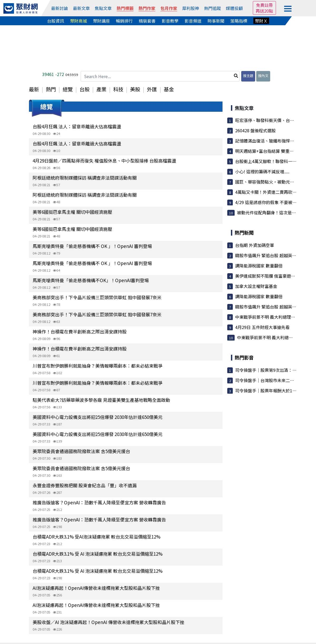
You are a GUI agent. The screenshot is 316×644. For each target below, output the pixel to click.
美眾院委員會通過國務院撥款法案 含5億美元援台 (81, 451)
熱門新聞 (244, 232)
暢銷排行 (124, 21)
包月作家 (169, 8)
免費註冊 (264, 5)
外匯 (152, 89)
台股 (85, 89)
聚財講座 (101, 21)
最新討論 (60, 8)
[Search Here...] (160, 76)
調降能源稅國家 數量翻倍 (259, 266)
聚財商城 (78, 21)
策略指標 (239, 21)
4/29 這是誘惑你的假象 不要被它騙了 (270, 202)
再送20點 (264, 11)
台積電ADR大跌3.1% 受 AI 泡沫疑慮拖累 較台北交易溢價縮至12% (98, 554)
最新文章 (81, 8)
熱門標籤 (125, 8)
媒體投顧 (234, 8)
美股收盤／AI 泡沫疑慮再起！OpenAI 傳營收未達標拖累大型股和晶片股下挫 (108, 622)
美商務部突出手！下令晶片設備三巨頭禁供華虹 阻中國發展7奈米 (97, 297)
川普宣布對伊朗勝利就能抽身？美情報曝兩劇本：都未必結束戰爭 (98, 366)
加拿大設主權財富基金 (256, 286)
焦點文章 (103, 8)
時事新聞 (216, 21)
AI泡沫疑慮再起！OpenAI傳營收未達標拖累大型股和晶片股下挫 (96, 588)
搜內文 (263, 76)
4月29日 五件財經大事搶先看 (262, 327)
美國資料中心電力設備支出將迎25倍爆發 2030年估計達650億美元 (98, 417)
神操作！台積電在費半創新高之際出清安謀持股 (80, 331)
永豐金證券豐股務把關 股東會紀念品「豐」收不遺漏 (85, 485)
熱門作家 (147, 8)
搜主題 (248, 76)
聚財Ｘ (261, 21)
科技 (118, 89)
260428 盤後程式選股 (255, 130)
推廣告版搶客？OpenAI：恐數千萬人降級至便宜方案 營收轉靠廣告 (99, 502)
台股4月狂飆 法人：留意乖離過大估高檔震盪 (77, 126)
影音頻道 (193, 21)
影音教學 (170, 21)
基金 (169, 89)
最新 (34, 89)
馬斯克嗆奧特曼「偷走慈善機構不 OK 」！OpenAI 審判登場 (92, 246)
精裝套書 (147, 21)
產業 (101, 89)
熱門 (51, 89)
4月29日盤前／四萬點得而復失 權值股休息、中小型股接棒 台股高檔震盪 (104, 161)
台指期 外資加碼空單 (255, 245)
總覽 (68, 89)
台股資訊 (56, 21)
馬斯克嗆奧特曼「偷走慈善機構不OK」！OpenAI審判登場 (91, 280)
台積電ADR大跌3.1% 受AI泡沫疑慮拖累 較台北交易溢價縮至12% (97, 537)
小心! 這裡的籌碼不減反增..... (262, 171)
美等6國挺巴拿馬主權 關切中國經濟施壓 (72, 212)
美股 (135, 89)
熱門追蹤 (213, 8)
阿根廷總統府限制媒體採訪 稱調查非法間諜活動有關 (85, 178)
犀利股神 (191, 8)
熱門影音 (244, 357)
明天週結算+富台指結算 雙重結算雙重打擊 (275, 151)
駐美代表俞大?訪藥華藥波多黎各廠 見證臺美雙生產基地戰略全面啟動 (101, 400)
